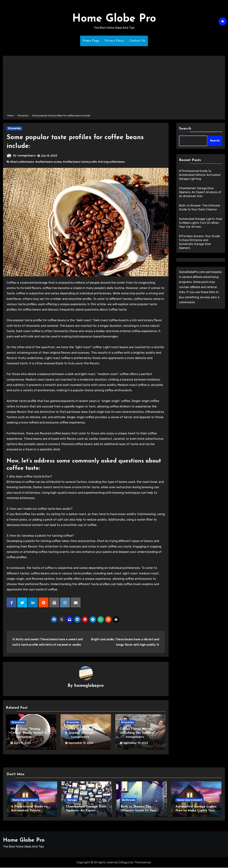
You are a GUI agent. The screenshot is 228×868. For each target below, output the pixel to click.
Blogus (125, 863)
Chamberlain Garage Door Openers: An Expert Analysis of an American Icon (200, 192)
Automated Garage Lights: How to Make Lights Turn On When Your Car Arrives (201, 223)
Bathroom (129, 800)
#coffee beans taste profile (80, 162)
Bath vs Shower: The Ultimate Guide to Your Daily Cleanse (138, 811)
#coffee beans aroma (48, 162)
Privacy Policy (114, 41)
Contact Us (137, 41)
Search (185, 129)
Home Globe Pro (114, 19)
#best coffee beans (22, 162)
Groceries (14, 128)
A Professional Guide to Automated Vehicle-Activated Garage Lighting (200, 175)
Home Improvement (25, 800)
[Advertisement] (115, 84)
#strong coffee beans (111, 162)
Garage (72, 800)
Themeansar (143, 863)
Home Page (91, 41)
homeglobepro (27, 156)
